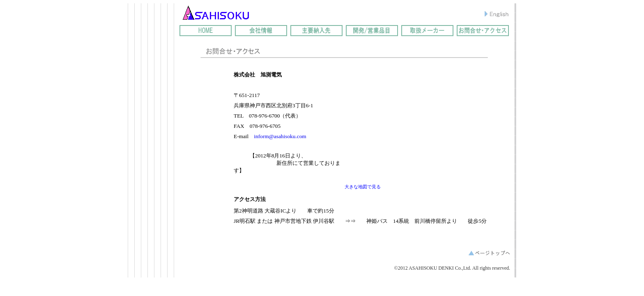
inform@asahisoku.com (280, 136)
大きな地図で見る (363, 187)
